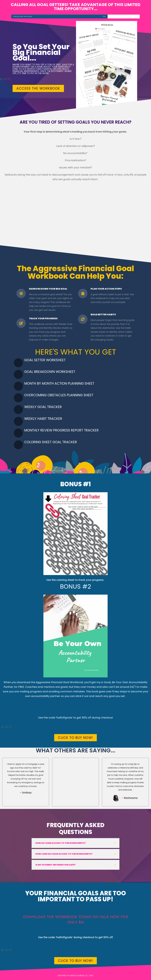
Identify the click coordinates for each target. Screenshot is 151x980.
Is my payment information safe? (56, 865)
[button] (75, 843)
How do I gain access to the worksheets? (61, 843)
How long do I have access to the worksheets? (64, 854)
